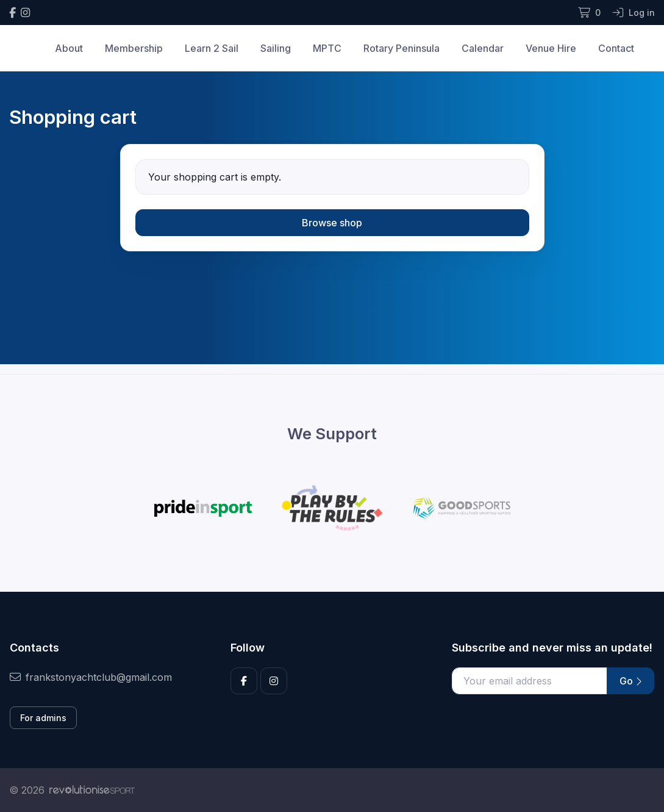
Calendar (483, 48)
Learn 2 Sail (212, 48)
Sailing (276, 48)
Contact (616, 48)
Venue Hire (551, 48)
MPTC (327, 48)
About (69, 48)
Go (630, 681)
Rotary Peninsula (402, 48)
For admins (43, 718)
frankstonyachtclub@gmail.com (91, 677)
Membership (134, 48)
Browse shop (332, 223)
